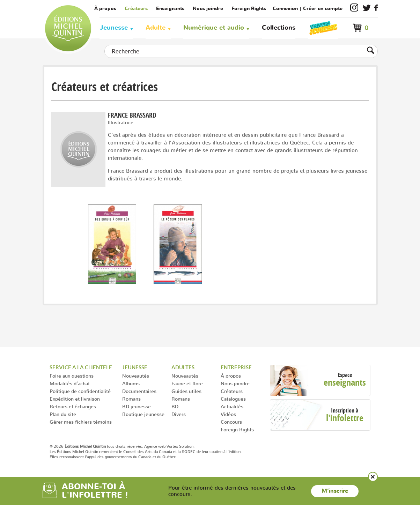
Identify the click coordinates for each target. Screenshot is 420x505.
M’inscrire (335, 491)
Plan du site (63, 414)
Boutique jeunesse (143, 414)
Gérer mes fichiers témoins (81, 422)
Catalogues (233, 399)
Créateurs (136, 9)
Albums (131, 383)
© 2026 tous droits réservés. (96, 446)
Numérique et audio (214, 28)
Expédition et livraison (75, 399)
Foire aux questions (72, 376)
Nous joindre (208, 9)
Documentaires (139, 391)
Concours (231, 422)
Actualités (232, 406)
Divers (179, 414)
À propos (105, 9)
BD (175, 406)
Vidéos (228, 414)
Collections (279, 28)
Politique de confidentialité (80, 391)
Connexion (285, 9)
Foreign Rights (249, 9)
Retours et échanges (73, 406)
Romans (131, 399)
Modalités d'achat (70, 383)
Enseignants (170, 9)
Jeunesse (114, 28)
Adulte (156, 28)
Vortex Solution (180, 446)
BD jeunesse (137, 406)
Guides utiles (186, 391)
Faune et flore (187, 383)
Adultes (183, 367)
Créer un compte (323, 9)
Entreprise (236, 367)
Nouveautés (136, 376)
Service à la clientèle (81, 367)
